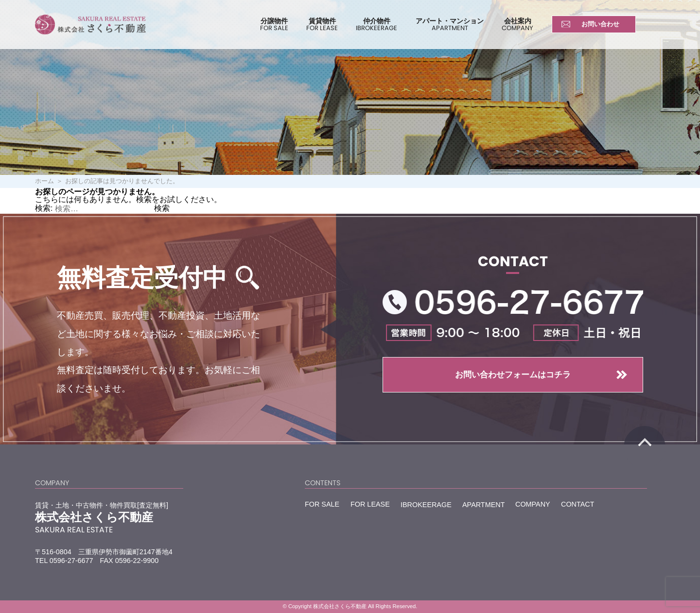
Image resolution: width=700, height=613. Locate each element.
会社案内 (517, 24)
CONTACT (577, 504)
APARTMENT (483, 504)
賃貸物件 (322, 24)
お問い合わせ (600, 24)
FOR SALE (322, 504)
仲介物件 (376, 24)
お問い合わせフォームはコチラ (513, 375)
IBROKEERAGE (426, 504)
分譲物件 (274, 24)
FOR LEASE (370, 504)
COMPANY (533, 504)
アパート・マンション (450, 24)
